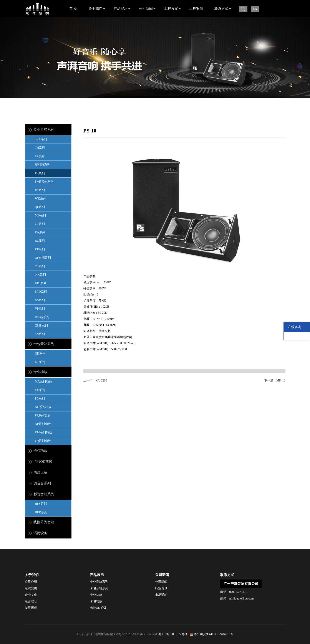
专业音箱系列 (99, 582)
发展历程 (31, 608)
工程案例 (196, 9)
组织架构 (31, 588)
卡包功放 (96, 601)
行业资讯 (161, 588)
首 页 (73, 9)
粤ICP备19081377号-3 (173, 634)
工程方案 (172, 9)
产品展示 (122, 9)
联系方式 (223, 9)
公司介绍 (31, 582)
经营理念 (31, 601)
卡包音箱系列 (99, 588)
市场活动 (161, 595)
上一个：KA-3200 (95, 381)
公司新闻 (147, 9)
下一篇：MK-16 (275, 381)
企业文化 (31, 595)
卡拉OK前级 (98, 608)
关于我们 (97, 9)
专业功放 (96, 595)
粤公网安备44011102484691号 (213, 634)
